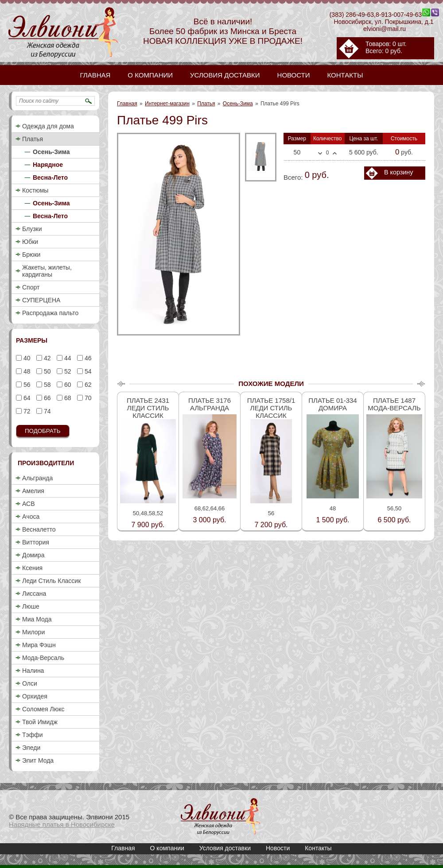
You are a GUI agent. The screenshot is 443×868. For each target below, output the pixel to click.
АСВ (28, 504)
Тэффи (33, 735)
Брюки (31, 255)
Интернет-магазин (167, 104)
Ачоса (31, 517)
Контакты (318, 848)
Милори (33, 632)
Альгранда (37, 478)
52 (67, 371)
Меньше (320, 154)
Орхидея (35, 696)
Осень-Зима (238, 104)
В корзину (398, 172)
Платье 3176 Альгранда (210, 404)
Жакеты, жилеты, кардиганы (47, 271)
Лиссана (34, 594)
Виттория (36, 542)
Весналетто (39, 529)
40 (26, 358)
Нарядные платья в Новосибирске (62, 824)
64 (26, 398)
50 (46, 371)
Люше (31, 606)
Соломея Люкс (43, 709)
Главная (127, 104)
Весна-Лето (50, 177)
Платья (206, 104)
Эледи (31, 748)
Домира (33, 555)
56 (26, 385)
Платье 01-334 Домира (332, 404)
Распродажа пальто (50, 313)
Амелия (33, 491)
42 (46, 358)
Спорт (31, 287)
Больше (335, 153)
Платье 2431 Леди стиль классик (148, 408)
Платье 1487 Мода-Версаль (394, 404)
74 (46, 411)
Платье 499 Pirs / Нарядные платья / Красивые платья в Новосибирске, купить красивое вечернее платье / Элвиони (221, 817)
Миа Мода (37, 619)
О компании (167, 848)
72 (26, 411)
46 (87, 358)
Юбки (30, 242)
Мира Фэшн (39, 645)
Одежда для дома (48, 126)
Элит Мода (38, 760)
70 (87, 398)
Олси (30, 683)
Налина (33, 671)
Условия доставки (225, 848)
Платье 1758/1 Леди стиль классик (271, 408)
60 (67, 385)
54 (87, 371)
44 (67, 358)
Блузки (32, 229)
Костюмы (35, 190)
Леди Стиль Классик (51, 581)
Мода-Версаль (43, 658)
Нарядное (48, 165)
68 (67, 398)
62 (87, 385)
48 (26, 371)
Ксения (32, 568)
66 (46, 398)
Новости (278, 848)
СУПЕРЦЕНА (41, 300)
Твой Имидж (40, 722)
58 (46, 385)
